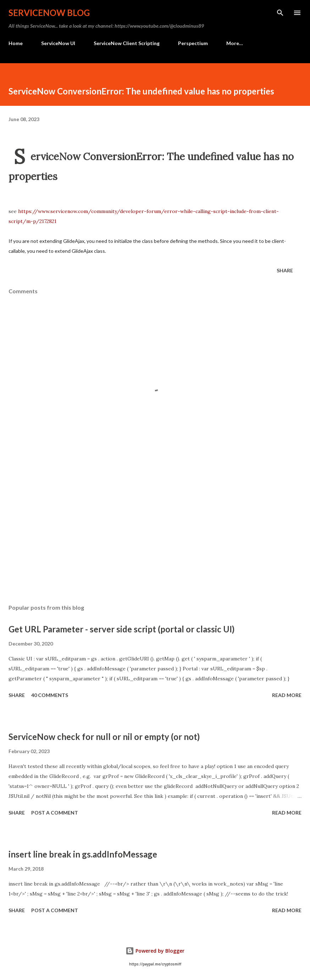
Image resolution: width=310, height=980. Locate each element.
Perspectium (193, 43)
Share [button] (285, 270)
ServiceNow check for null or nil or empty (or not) (104, 737)
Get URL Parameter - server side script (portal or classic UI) (121, 629)
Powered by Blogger (155, 951)
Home (16, 43)
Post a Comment (55, 813)
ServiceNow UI (58, 43)
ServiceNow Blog (49, 13)
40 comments (50, 695)
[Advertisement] (155, 532)
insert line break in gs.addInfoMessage (83, 854)
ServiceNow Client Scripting (127, 43)
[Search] (280, 13)
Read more (287, 695)
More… (235, 43)
